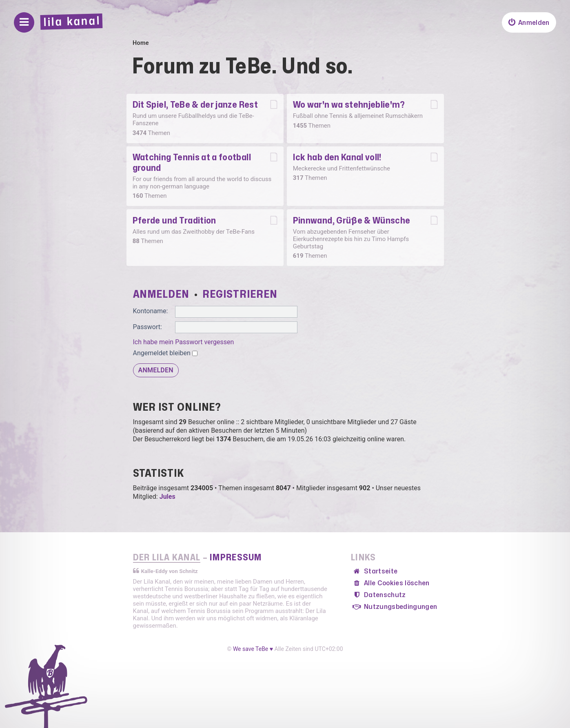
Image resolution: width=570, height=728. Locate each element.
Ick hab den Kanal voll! (337, 157)
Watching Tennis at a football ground (192, 163)
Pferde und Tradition (174, 221)
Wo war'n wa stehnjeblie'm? (349, 105)
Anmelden (161, 294)
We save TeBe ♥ (253, 649)
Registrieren (240, 294)
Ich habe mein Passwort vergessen (184, 342)
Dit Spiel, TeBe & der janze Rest (195, 105)
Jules (167, 497)
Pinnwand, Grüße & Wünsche (352, 221)
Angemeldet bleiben (165, 353)
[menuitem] (529, 22)
